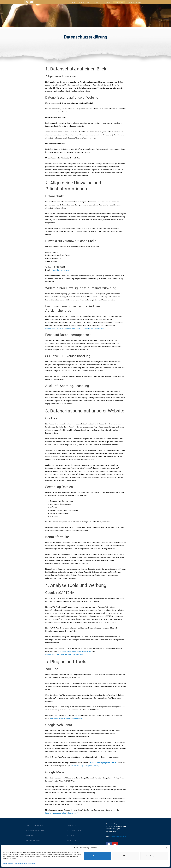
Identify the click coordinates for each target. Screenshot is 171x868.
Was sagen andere (93, 20)
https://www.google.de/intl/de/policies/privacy (67, 719)
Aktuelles (140, 20)
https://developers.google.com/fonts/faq (104, 763)
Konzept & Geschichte (77, 17)
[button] (167, 848)
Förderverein (73, 20)
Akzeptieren (97, 856)
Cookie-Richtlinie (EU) (134, 2)
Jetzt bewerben (84, 2)
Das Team (121, 17)
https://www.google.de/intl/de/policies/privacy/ (63, 813)
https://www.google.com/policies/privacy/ (89, 766)
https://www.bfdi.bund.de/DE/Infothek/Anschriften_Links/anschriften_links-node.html (76, 328)
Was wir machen (138, 17)
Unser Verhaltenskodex (119, 20)
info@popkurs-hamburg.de (60, 270)
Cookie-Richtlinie (8, 864)
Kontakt (96, 2)
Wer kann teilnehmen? (102, 17)
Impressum (31, 864)
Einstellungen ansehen (154, 856)
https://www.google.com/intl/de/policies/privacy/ (76, 651)
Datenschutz (119, 2)
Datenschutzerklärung (21, 864)
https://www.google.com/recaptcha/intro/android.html (65, 654)
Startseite (71, 2)
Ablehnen (126, 856)
